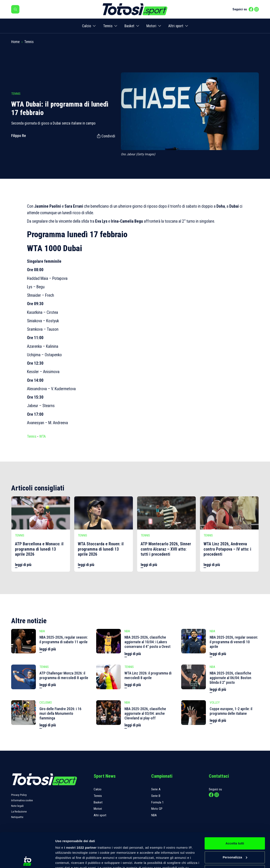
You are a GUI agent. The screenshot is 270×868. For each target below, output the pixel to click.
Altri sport (176, 26)
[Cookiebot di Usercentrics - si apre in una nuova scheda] (27, 860)
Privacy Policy (19, 795)
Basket (129, 26)
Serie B (156, 796)
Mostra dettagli (67, 860)
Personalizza (235, 823)
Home (15, 42)
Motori (151, 26)
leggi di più (23, 565)
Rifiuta (235, 836)
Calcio (87, 26)
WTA (43, 436)
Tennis (108, 26)
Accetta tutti (235, 809)
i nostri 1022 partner (80, 813)
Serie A (156, 789)
